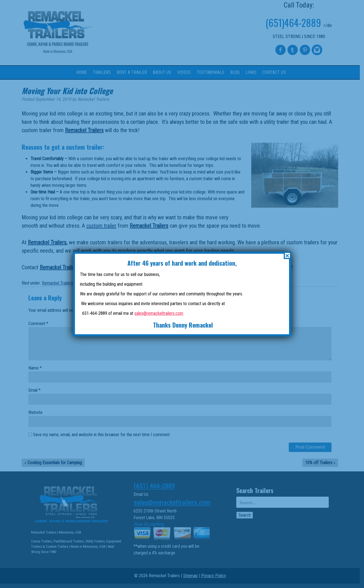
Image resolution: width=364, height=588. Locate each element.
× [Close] (287, 255)
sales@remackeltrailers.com (159, 313)
